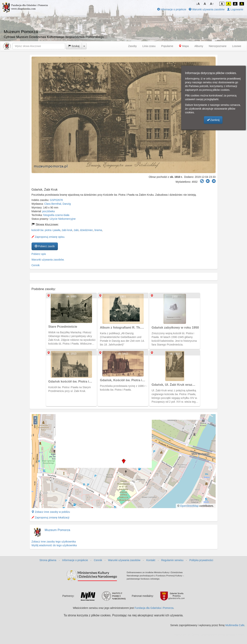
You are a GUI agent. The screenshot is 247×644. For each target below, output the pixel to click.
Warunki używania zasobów (207, 9)
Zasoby (132, 46)
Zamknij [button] (213, 120)
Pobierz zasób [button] (45, 246)
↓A (198, 4)
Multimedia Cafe (235, 625)
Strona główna (48, 560)
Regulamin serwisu (172, 560)
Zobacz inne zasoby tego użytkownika (54, 542)
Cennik (36, 265)
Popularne (167, 46)
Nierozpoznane (218, 46)
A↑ (212, 4)
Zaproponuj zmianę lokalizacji (51, 517)
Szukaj (74, 46)
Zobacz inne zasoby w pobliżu (51, 512)
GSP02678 (56, 200)
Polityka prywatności (201, 560)
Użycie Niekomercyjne (63, 219)
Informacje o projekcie (172, 9)
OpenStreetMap (189, 506)
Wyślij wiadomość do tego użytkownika (54, 545)
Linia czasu (149, 46)
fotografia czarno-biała (56, 215)
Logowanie (235, 9)
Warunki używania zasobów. (48, 260)
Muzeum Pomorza (57, 530)
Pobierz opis (39, 254)
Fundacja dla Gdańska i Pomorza (154, 608)
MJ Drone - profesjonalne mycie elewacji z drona (216, 635)
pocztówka (48, 211)
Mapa (184, 46)
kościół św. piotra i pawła (46, 230)
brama (98, 230)
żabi (76, 230)
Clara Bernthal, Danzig (58, 204)
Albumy (199, 46)
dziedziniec (86, 230)
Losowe (237, 46)
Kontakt (151, 560)
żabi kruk (67, 230)
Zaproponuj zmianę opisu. (48, 237)
